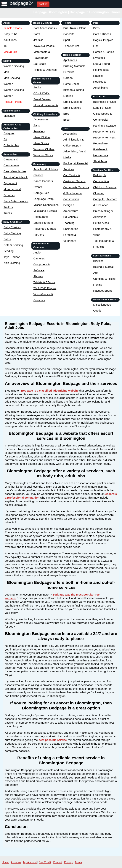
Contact (57, 862)
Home (5, 862)
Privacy (68, 862)
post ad (43, 4)
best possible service (53, 740)
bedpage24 (22, 3)
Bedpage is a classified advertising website (50, 391)
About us (16, 862)
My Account (30, 862)
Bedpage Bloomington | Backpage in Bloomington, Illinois (77, 12)
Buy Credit (45, 862)
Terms (78, 862)
